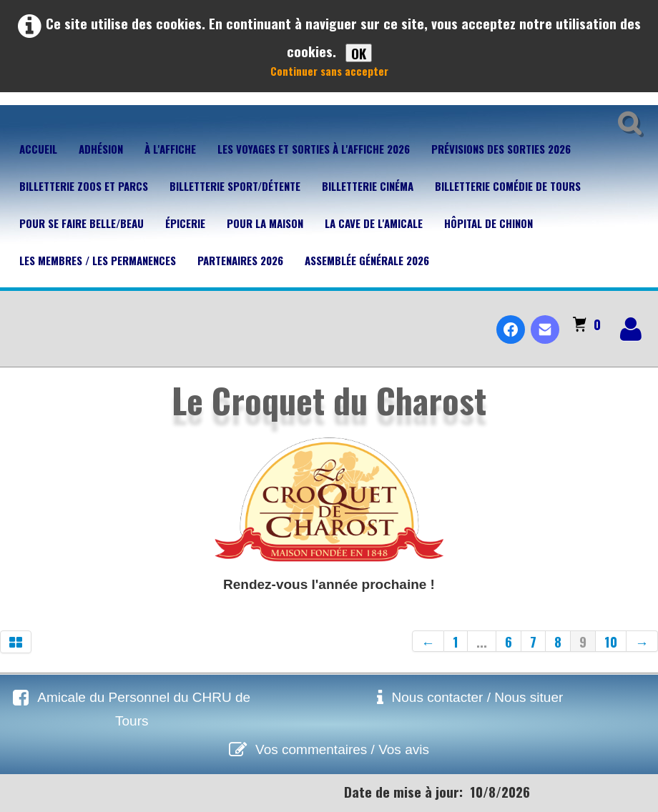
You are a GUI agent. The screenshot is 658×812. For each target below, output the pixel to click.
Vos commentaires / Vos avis (342, 749)
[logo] (17, 317)
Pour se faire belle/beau (82, 223)
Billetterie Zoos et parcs (84, 186)
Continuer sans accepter (329, 71)
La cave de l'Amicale (374, 223)
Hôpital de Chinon (488, 223)
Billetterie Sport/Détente (235, 186)
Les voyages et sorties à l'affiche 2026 (314, 149)
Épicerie (185, 223)
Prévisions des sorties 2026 (501, 149)
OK (359, 53)
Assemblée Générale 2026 (367, 260)
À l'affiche (170, 149)
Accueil (38, 149)
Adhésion (101, 149)
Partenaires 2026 (240, 260)
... (482, 641)
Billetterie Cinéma (368, 186)
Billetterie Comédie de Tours (508, 186)
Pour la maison (265, 223)
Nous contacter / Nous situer (478, 697)
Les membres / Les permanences (98, 260)
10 (611, 641)
